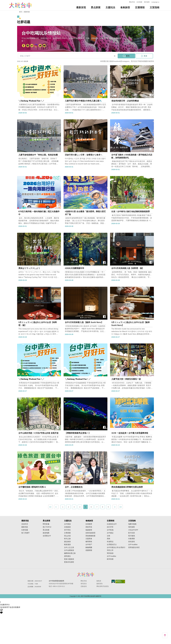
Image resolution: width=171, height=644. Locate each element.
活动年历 (25, 524)
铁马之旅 (67, 539)
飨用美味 (89, 542)
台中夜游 (67, 524)
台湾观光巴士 (112, 545)
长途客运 (110, 542)
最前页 (50, 507)
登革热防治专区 (134, 547)
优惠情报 (89, 550)
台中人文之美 (69, 547)
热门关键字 (25, 533)
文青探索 (67, 533)
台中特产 (89, 545)
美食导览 (89, 527)
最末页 (121, 507)
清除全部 (115, 56)
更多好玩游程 (69, 562)
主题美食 (89, 539)
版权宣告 (100, 584)
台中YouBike (112, 556)
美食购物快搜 (90, 536)
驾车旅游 (110, 553)
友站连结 (132, 542)
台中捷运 (110, 533)
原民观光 (67, 556)
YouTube (44, 46)
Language (155, 2)
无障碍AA (120, 582)
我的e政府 (113, 581)
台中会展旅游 (69, 550)
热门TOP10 (47, 527)
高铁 (109, 539)
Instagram (36, 46)
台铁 (109, 536)
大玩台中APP (133, 530)
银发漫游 (67, 545)
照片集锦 (132, 536)
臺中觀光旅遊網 (20, 5)
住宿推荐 (89, 524)
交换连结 (84, 586)
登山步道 (67, 536)
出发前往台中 (112, 524)
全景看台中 (47, 536)
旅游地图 (46, 533)
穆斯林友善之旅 (70, 553)
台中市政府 (28, 46)
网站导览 (132, 2)
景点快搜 (46, 530)
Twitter (40, 46)
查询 (128, 56)
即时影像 (46, 524)
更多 (146, 56)
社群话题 (25, 530)
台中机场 (110, 530)
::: (127, 2)
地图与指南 (132, 524)
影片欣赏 (132, 533)
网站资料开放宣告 (103, 586)
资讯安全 (84, 584)
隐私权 (99, 581)
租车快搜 (110, 559)
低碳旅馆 (89, 530)
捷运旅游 (67, 542)
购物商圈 (89, 547)
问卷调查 (132, 539)
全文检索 (139, 2)
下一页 (115, 507)
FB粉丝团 (24, 46)
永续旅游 (67, 527)
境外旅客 (147, 2)
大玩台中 (32, 46)
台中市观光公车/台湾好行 (116, 547)
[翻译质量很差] (1, 611)
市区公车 (110, 550)
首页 (21, 12)
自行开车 (110, 527)
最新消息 (25, 527)
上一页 (56, 507)
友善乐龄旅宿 (90, 533)
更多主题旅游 (69, 559)
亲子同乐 (67, 530)
